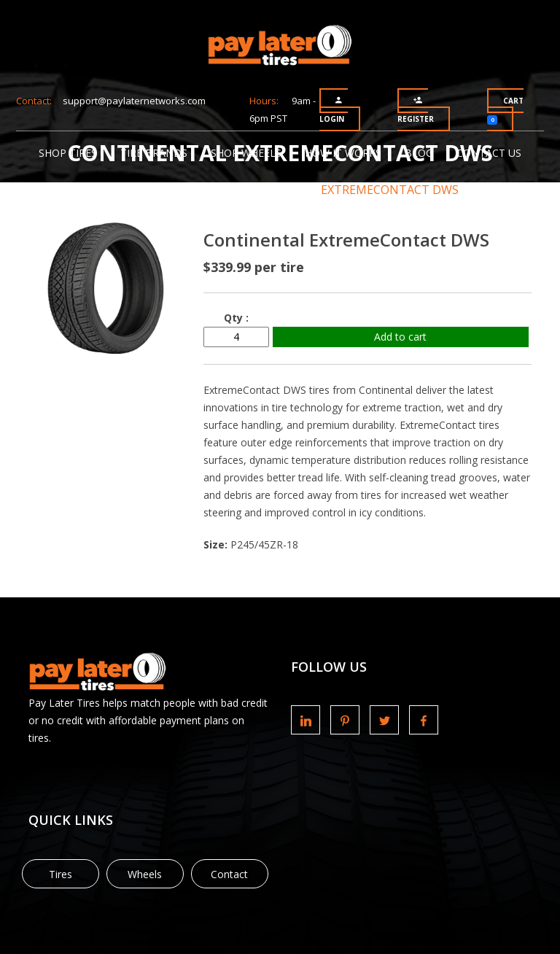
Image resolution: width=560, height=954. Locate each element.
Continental (249, 190)
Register (416, 110)
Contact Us (489, 153)
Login (332, 110)
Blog (419, 153)
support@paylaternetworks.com (134, 101)
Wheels (145, 874)
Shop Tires (68, 153)
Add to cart (400, 337)
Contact (229, 874)
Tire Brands (154, 153)
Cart (505, 110)
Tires (61, 874)
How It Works (343, 153)
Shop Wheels (246, 153)
